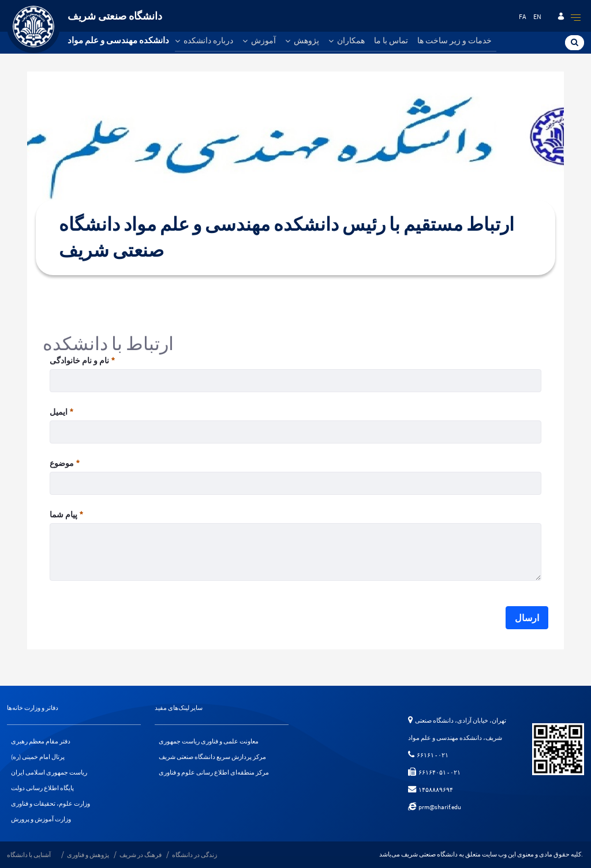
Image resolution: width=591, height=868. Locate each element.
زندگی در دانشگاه (194, 855)
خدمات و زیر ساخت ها (455, 40)
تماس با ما (391, 40)
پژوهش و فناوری (88, 855)
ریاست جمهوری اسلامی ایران (49, 772)
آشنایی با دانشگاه (29, 855)
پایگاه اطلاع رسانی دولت (42, 788)
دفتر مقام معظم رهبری (41, 741)
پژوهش (302, 40)
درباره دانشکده (204, 40)
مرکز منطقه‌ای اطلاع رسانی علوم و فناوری (214, 772)
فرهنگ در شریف (141, 855)
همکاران (347, 40)
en (537, 16)
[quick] (576, 17)
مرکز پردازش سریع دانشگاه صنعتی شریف (212, 757)
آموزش (259, 40)
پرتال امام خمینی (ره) (38, 757)
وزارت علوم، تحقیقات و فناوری (51, 803)
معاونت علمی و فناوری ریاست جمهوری (209, 741)
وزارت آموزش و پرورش (41, 819)
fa (523, 16)
